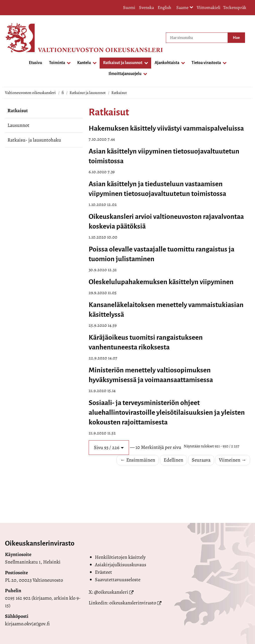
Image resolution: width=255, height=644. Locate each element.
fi (63, 93)
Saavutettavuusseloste (118, 580)
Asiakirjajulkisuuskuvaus (121, 565)
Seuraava (201, 460)
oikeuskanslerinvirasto (133, 603)
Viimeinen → (233, 460)
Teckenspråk (235, 7)
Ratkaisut (18, 111)
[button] (109, 448)
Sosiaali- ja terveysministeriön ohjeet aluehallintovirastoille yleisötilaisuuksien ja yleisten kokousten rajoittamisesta (167, 412)
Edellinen (173, 460)
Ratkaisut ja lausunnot (88, 93)
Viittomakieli (209, 7)
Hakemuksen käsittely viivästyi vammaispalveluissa (166, 128)
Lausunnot (18, 125)
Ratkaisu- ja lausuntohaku (34, 140)
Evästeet (103, 572)
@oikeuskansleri (111, 592)
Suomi (129, 7)
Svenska (146, 7)
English (164, 7)
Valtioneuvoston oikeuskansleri (30, 93)
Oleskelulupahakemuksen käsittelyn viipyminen (161, 282)
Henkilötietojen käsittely (120, 557)
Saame (185, 8)
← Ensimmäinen (138, 460)
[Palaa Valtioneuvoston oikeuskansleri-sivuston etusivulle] (25, 38)
